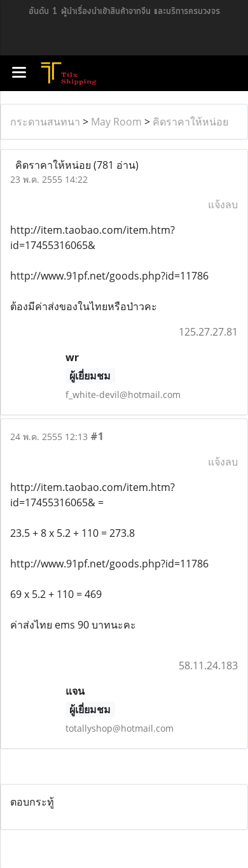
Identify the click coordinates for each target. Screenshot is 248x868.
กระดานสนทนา (45, 122)
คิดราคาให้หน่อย (190, 122)
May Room (116, 122)
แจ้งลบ (223, 204)
